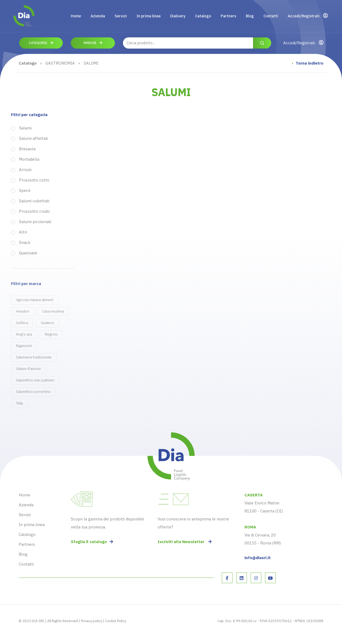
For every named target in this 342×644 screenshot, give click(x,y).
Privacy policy (92, 621)
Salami (25, 128)
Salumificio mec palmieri (35, 380)
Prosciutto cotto (34, 180)
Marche (93, 43)
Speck (25, 191)
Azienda (98, 16)
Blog (250, 16)
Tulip (20, 403)
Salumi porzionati (35, 222)
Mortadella (29, 159)
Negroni (51, 334)
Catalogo (203, 16)
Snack (25, 243)
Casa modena (53, 311)
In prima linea (149, 16)
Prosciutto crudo (34, 211)
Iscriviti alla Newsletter (185, 542)
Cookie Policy (116, 621)
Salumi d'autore (28, 369)
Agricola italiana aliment (35, 300)
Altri (23, 232)
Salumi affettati (34, 139)
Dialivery (178, 16)
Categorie (41, 43)
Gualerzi (47, 323)
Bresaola (27, 149)
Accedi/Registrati (308, 16)
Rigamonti (24, 346)
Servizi (121, 16)
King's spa (24, 334)
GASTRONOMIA (60, 63)
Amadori (23, 311)
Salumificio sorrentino (33, 392)
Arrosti (25, 170)
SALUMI (91, 63)
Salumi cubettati (34, 201)
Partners (228, 16)
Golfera (22, 323)
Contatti (271, 16)
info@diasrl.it (258, 558)
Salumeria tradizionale (34, 357)
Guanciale (28, 253)
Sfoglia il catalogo (92, 542)
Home (76, 16)
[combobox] (197, 43)
